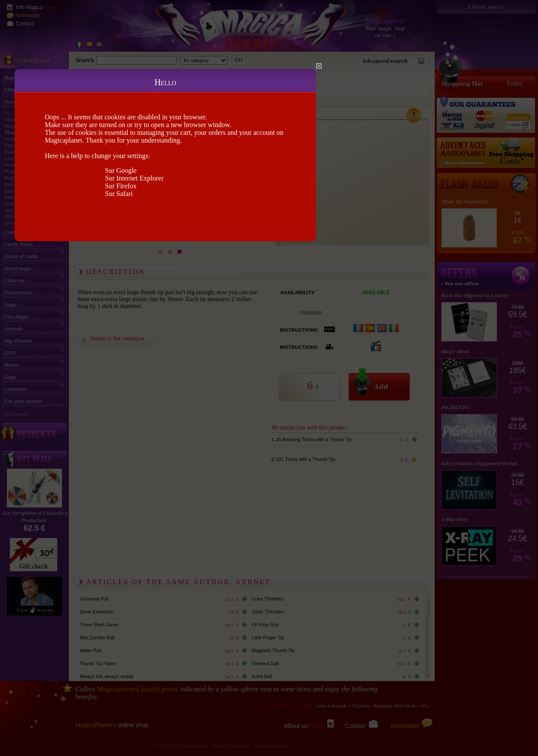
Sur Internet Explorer (134, 178)
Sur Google (121, 170)
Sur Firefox (121, 186)
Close (319, 66)
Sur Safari (119, 194)
